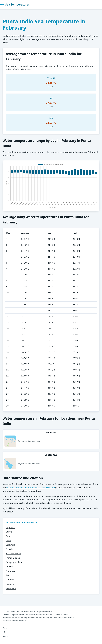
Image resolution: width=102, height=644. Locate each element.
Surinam (10, 580)
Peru (8, 575)
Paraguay (10, 571)
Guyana (10, 567)
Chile (8, 540)
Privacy (6, 636)
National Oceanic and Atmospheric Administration (31, 488)
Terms (7, 632)
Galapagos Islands (15, 562)
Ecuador (10, 549)
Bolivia (9, 532)
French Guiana (13, 558)
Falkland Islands (14, 553)
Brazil (9, 536)
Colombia (10, 545)
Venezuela (11, 588)
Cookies (6, 628)
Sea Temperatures (15, 4)
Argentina (11, 527)
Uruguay (10, 584)
